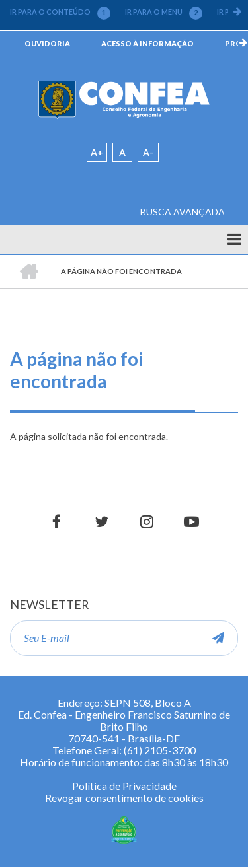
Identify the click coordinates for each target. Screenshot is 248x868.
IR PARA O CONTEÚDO (60, 12)
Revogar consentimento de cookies (124, 798)
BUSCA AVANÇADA (183, 212)
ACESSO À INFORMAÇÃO (147, 43)
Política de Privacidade (124, 786)
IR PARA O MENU (164, 12)
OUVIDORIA (47, 43)
